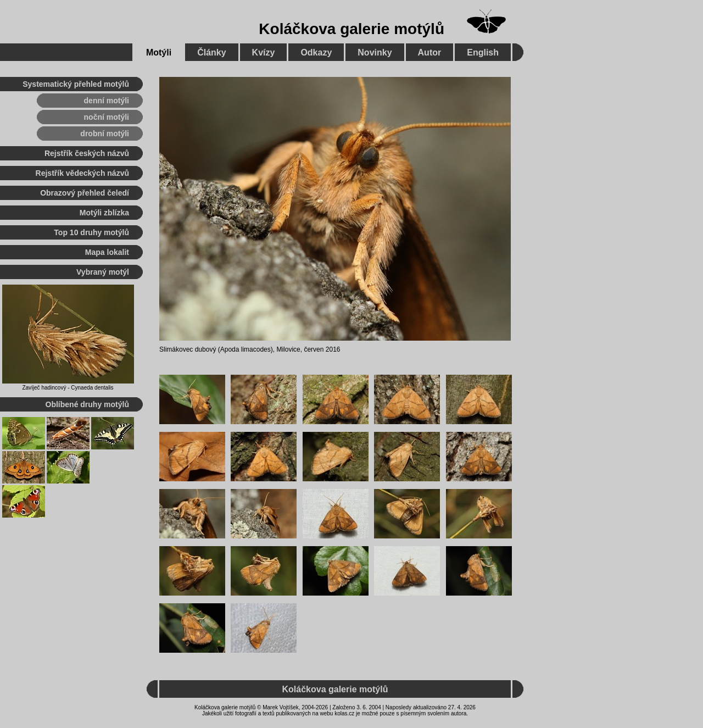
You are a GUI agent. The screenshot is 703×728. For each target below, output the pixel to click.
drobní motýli (105, 134)
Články (211, 52)
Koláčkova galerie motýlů (351, 29)
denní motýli (107, 101)
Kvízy (264, 52)
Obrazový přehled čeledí (85, 193)
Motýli (159, 52)
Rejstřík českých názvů (87, 153)
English (483, 52)
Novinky (375, 52)
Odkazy (316, 52)
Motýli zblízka (104, 213)
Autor (430, 52)
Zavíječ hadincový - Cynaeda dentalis (68, 388)
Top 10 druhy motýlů (91, 232)
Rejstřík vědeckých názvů (82, 173)
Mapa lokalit (107, 252)
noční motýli (107, 117)
